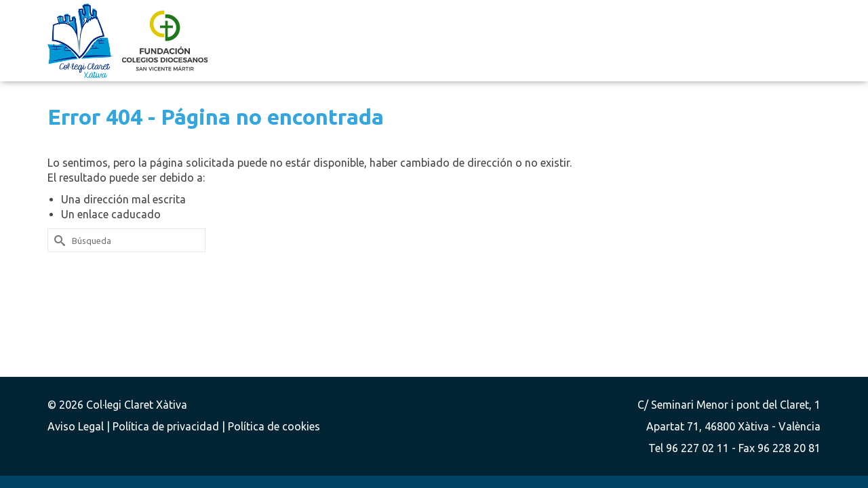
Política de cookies (274, 426)
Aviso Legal (77, 426)
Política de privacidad (167, 426)
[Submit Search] (58, 240)
